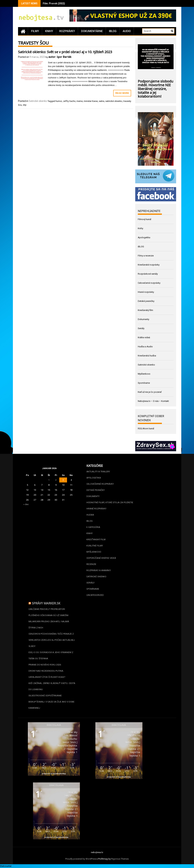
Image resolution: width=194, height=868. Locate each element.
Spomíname (144, 383)
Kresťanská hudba (147, 356)
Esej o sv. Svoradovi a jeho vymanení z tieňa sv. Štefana (51, 655)
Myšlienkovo (144, 374)
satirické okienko (114, 101)
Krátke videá (144, 337)
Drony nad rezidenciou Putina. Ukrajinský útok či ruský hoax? (47, 674)
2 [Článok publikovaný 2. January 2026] (56, 480)
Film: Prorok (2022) (54, 3)
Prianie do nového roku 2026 (45, 665)
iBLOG (113, 31)
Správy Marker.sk (46, 603)
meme (80, 101)
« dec (26, 504)
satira (102, 101)
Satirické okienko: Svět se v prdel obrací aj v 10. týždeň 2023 (65, 51)
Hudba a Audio (145, 347)
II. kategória (93, 527)
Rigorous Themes (120, 859)
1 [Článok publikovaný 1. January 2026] (49, 480)
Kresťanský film (145, 310)
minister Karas (91, 101)
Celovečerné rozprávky (149, 283)
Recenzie (91, 564)
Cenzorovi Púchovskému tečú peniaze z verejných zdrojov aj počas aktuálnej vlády (52, 640)
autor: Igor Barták (60, 57)
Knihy (49, 31)
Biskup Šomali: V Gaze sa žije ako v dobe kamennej (51, 705)
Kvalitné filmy (95, 546)
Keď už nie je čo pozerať (150, 392)
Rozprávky (67, 31)
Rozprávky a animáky (99, 570)
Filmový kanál (145, 219)
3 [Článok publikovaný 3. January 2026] (63, 480)
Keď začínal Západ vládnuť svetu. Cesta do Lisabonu (52, 686)
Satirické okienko (38, 101)
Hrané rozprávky (146, 292)
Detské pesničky (146, 301)
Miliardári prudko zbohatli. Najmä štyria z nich (49, 625)
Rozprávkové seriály (148, 274)
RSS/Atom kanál (146, 429)
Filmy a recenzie (146, 256)
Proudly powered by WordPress (81, 859)
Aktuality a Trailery (98, 472)
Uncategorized (95, 595)
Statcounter (6, 866)
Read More (122, 93)
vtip (25, 105)
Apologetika (144, 237)
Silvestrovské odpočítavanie (45, 696)
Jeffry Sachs (69, 101)
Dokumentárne (92, 31)
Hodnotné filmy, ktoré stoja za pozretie (110, 502)
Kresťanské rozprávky (149, 265)
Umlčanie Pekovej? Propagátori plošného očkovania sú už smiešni (48, 612)
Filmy (35, 31)
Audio (127, 31)
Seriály (141, 328)
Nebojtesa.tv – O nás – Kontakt (153, 401)
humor (59, 101)
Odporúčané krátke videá (101, 558)
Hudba (90, 515)
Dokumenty (143, 319)
